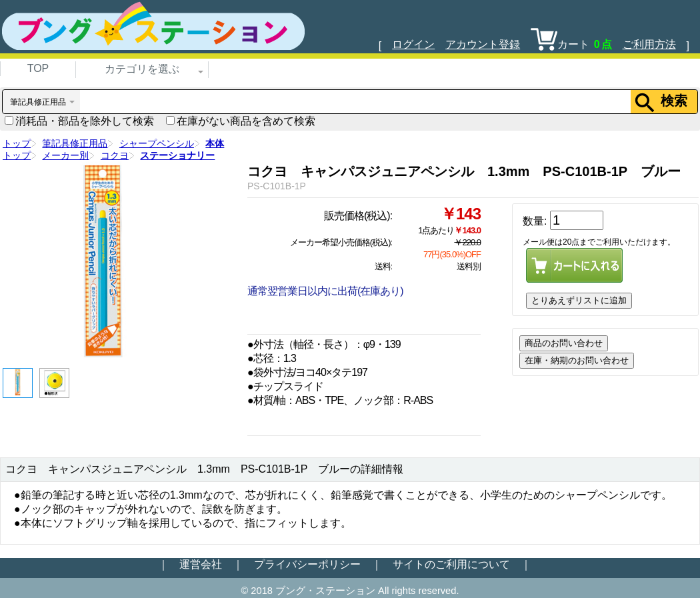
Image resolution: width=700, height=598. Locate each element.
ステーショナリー (177, 155)
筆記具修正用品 (75, 143)
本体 (215, 143)
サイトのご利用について (451, 564)
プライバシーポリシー (307, 564)
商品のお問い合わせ (564, 343)
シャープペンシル (157, 143)
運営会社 (201, 564)
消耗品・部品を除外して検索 (79, 121)
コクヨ (115, 155)
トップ (17, 143)
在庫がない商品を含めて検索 (241, 121)
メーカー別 (65, 155)
